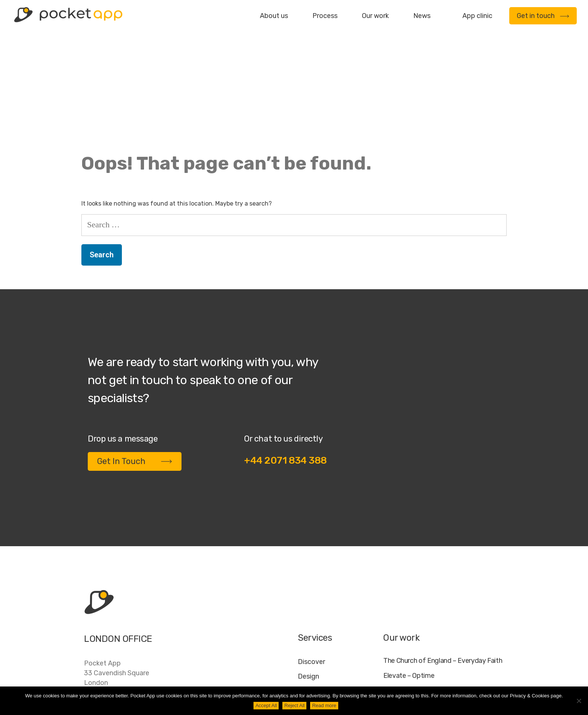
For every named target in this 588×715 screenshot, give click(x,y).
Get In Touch (135, 368)
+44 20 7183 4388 (114, 615)
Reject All (294, 705)
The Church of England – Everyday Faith (443, 568)
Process (325, 16)
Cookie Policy (465, 673)
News (422, 16)
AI (497, 673)
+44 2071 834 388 (286, 367)
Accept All (266, 705)
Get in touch (543, 16)
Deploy (309, 613)
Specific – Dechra (409, 614)
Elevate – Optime (409, 583)
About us (274, 16)
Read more (324, 705)
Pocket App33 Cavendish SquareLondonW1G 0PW (117, 585)
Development (319, 598)
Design (308, 583)
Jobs (408, 673)
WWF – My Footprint (413, 629)
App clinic (477, 16)
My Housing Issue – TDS (419, 598)
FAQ (430, 673)
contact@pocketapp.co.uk (125, 630)
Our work (375, 16)
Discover (311, 569)
